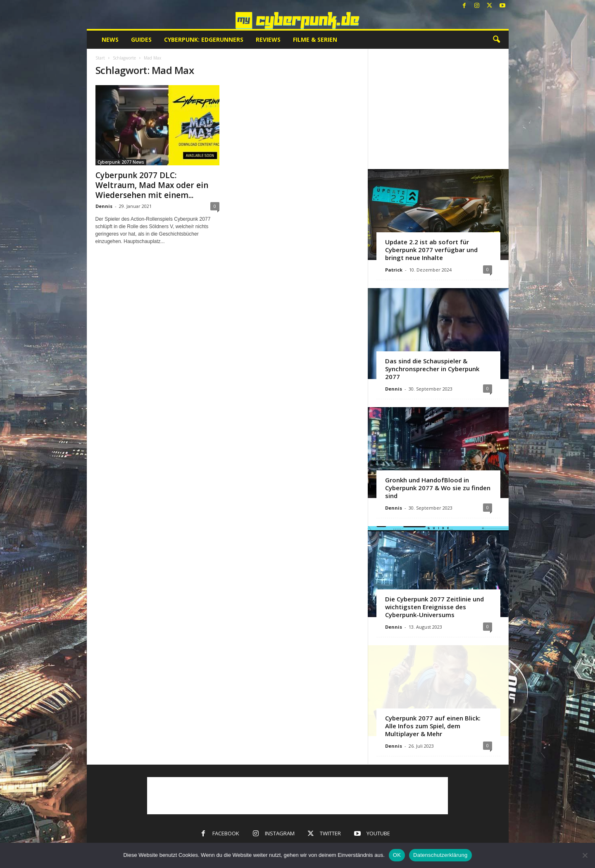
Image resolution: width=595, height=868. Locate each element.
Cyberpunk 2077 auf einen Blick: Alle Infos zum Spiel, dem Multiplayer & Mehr (433, 726)
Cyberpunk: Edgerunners (204, 39)
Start (100, 58)
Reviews (268, 39)
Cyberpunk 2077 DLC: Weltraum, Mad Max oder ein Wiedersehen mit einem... (152, 185)
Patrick (394, 270)
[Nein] (585, 855)
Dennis (104, 206)
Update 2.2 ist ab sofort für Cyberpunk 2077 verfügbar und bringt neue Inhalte (431, 250)
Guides (141, 39)
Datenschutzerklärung (440, 855)
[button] (496, 40)
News (110, 39)
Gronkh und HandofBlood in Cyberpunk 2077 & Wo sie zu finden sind (438, 488)
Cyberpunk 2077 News (121, 162)
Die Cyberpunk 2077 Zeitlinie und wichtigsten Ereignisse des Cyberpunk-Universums (434, 607)
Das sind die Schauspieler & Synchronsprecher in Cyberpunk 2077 (432, 369)
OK (397, 855)
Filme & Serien (315, 39)
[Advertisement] (438, 109)
